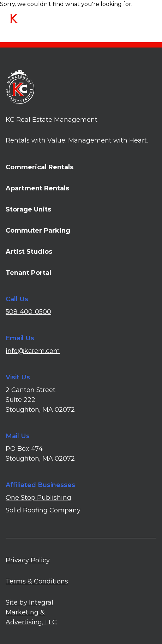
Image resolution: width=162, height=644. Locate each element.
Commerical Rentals (40, 167)
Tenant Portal (28, 273)
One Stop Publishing (38, 498)
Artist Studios (29, 252)
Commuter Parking (38, 231)
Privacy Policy (28, 560)
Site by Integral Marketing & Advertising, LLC (31, 612)
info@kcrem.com (33, 351)
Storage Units (28, 209)
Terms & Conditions (37, 581)
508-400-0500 (28, 312)
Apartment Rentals (37, 188)
